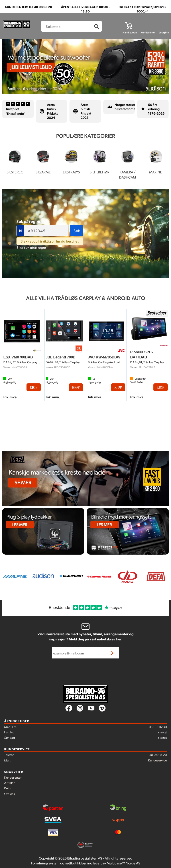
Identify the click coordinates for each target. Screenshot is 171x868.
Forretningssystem (45, 863)
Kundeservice (157, 760)
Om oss (10, 794)
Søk (77, 231)
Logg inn (164, 32)
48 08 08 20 (158, 755)
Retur (8, 788)
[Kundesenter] (148, 25)
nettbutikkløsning (78, 863)
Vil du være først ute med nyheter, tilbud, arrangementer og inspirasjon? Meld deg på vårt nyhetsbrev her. (85, 636)
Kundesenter (13, 777)
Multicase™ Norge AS (123, 863)
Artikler (9, 783)
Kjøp (34, 387)
